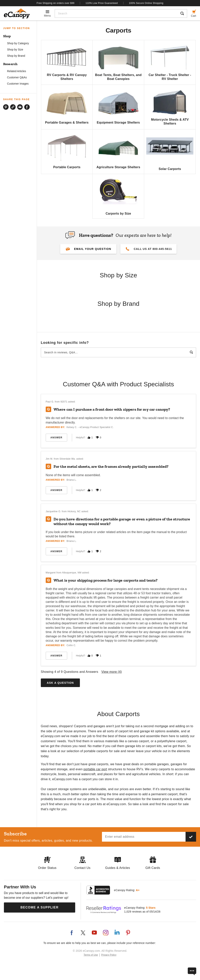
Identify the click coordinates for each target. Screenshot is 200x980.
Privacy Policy (109, 955)
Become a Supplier (40, 907)
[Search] (116, 13)
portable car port (95, 769)
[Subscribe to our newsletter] (191, 837)
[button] (88, 249)
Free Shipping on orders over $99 (56, 3)
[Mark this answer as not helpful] (97, 437)
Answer (56, 438)
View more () (112, 672)
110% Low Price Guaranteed (102, 3)
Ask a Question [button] (60, 683)
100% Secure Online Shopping (146, 3)
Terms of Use (91, 955)
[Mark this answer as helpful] (89, 437)
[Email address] (144, 837)
